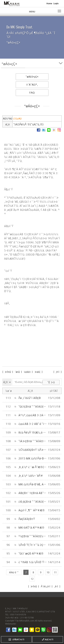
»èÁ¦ (37, 372)
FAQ (32, 92)
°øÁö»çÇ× (32, 77)
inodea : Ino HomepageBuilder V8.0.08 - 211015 (35, 594)
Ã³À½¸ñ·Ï (45, 586)
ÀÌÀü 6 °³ (14, 572)
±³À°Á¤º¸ (32, 84)
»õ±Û (8, 372)
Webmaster (11, 624)
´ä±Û (17, 372)
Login (56, 3)
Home (49, 3)
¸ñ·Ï (58, 372)
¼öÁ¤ (27, 372)
